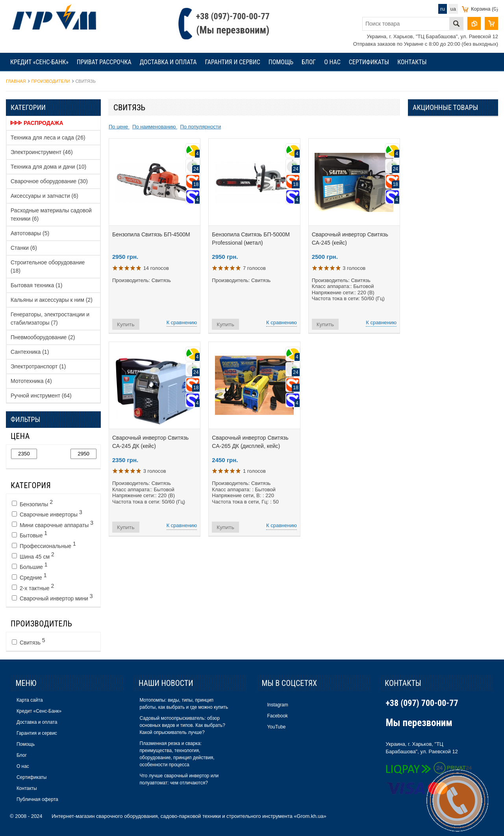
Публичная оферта (37, 799)
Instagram (277, 705)
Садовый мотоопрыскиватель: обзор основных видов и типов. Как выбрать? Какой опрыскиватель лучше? (182, 725)
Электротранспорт (38, 366)
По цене (119, 127)
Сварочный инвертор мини (52, 597)
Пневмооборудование (43, 337)
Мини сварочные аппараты (53, 524)
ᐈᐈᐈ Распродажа (37, 123)
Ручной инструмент (41, 396)
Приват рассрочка (104, 62)
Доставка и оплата (168, 62)
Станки (24, 248)
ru (443, 9)
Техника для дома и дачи (48, 167)
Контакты (412, 62)
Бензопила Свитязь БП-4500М (151, 234)
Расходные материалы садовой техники (51, 215)
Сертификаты (369, 62)
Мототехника (31, 381)
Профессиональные (44, 545)
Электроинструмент (42, 152)
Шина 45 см (33, 555)
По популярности (200, 127)
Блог (309, 62)
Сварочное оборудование (49, 181)
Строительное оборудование (48, 267)
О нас (332, 62)
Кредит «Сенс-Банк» (39, 62)
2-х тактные (33, 587)
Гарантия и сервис (232, 62)
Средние (29, 576)
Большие (30, 566)
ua (453, 9)
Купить (126, 324)
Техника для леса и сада (48, 137)
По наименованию (155, 127)
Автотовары (30, 233)
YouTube (276, 727)
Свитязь (29, 641)
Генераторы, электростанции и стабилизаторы (50, 319)
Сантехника (30, 352)
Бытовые (30, 534)
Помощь (281, 62)
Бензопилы (32, 503)
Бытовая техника (36, 285)
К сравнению (182, 322)
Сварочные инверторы (47, 513)
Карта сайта (30, 700)
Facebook (277, 716)
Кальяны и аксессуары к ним (52, 300)
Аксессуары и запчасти (44, 196)
